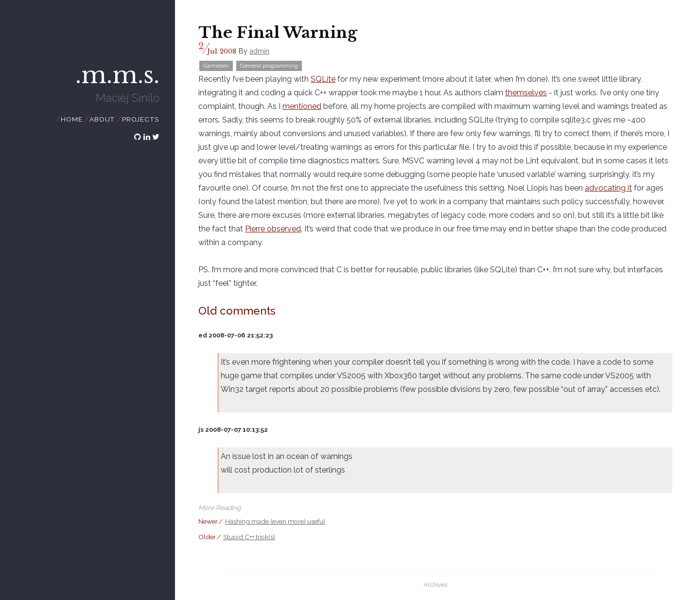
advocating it (608, 188)
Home (71, 119)
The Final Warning (278, 33)
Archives (435, 585)
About (102, 119)
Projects (140, 119)
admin (259, 51)
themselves (526, 93)
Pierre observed (273, 229)
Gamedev (216, 66)
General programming (269, 66)
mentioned (302, 106)
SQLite (323, 79)
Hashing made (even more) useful (275, 521)
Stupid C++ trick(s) (249, 537)
